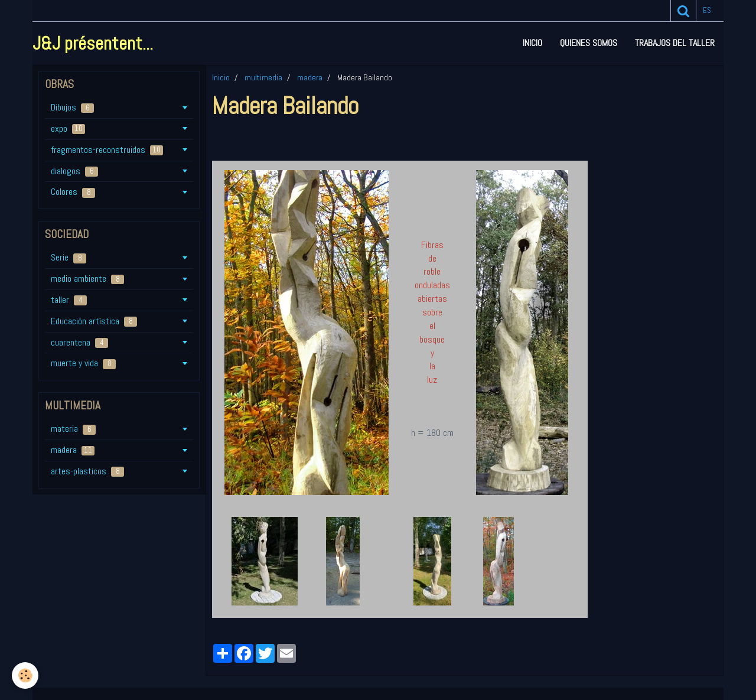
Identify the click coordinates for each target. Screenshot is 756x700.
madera (310, 77)
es (707, 10)
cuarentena (79, 342)
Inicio (532, 43)
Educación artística (94, 321)
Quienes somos (589, 43)
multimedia (263, 77)
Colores (73, 192)
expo (68, 128)
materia (73, 429)
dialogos (74, 171)
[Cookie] (25, 675)
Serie (69, 257)
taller (69, 300)
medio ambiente (87, 279)
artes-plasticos (87, 471)
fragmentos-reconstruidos (107, 150)
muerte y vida (83, 363)
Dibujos (72, 107)
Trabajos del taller (675, 43)
